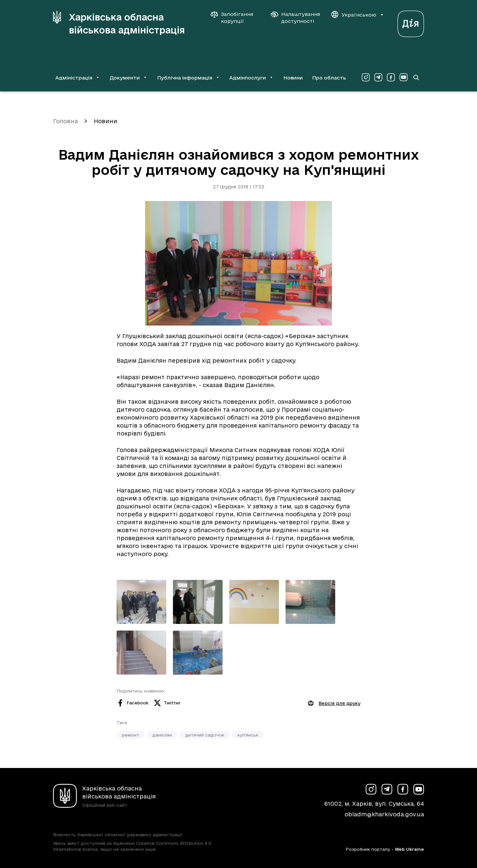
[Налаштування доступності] (295, 18)
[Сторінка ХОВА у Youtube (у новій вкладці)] (403, 77)
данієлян (162, 735)
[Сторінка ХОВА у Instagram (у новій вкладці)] (366, 77)
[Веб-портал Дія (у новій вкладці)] (411, 22)
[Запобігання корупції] (235, 18)
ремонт (131, 735)
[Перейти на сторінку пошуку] (416, 77)
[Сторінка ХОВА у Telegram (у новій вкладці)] (378, 77)
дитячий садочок (205, 735)
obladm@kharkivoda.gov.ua (384, 814)
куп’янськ (248, 735)
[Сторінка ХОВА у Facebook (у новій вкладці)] (391, 77)
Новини (293, 78)
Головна (65, 121)
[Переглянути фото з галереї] (141, 602)
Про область (329, 78)
